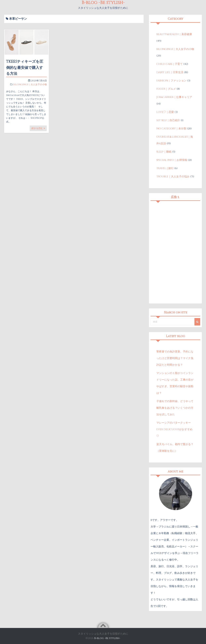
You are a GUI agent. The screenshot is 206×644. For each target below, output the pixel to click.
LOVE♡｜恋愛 (165, 112)
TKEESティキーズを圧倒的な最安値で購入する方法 (25, 68)
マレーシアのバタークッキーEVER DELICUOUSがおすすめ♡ (174, 429)
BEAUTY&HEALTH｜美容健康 (174, 34)
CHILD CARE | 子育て (170, 64)
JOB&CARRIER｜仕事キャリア (174, 97)
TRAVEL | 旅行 (165, 168)
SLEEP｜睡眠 (164, 152)
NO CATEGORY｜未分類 (171, 129)
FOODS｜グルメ (166, 89)
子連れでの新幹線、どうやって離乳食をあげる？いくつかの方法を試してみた (175, 408)
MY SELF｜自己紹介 (168, 120)
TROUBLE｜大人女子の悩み (173, 177)
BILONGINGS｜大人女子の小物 (30, 84)
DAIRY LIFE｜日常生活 (170, 72)
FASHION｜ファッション (171, 81)
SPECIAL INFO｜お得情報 (172, 160)
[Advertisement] (175, 252)
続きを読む (38, 128)
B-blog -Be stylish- (107, 638)
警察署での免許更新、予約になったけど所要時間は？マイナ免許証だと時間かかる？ (175, 358)
